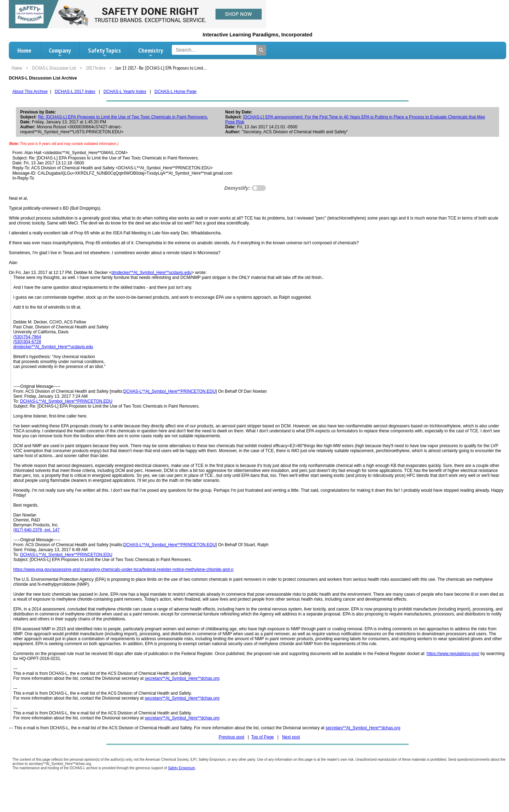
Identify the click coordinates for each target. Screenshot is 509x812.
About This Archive (30, 92)
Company (60, 52)
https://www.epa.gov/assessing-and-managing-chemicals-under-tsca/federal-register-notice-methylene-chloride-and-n (123, 569)
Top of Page (263, 737)
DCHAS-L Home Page (175, 92)
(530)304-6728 (27, 342)
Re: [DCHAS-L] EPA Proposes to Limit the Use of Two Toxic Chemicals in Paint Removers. (123, 117)
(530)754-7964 (27, 337)
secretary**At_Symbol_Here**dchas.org (182, 678)
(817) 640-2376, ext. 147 (36, 530)
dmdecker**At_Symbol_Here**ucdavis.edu (152, 273)
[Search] (261, 50)
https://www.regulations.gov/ (453, 654)
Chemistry (151, 52)
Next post (291, 737)
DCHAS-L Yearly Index (125, 92)
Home (24, 50)
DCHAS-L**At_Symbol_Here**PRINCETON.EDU (169, 391)
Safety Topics (104, 52)
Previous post (231, 737)
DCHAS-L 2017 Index (75, 92)
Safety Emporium (182, 768)
